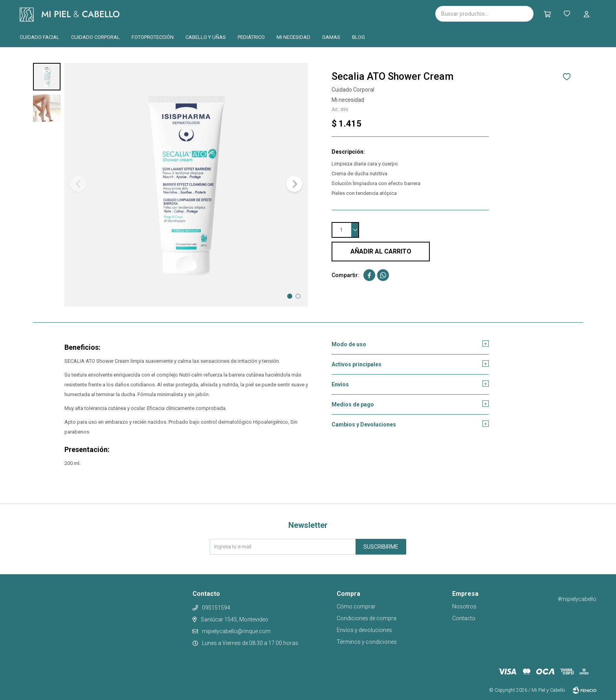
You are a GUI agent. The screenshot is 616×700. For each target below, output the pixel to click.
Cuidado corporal (95, 37)
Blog (358, 37)
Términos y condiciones (367, 642)
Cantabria (222, 13)
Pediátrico (251, 37)
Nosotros (464, 606)
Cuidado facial (39, 37)
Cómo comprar (356, 606)
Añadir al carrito (381, 251)
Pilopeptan (262, 13)
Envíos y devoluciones (364, 630)
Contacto (464, 618)
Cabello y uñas (206, 37)
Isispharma (165, 14)
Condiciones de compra (367, 618)
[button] (294, 184)
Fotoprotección (153, 37)
